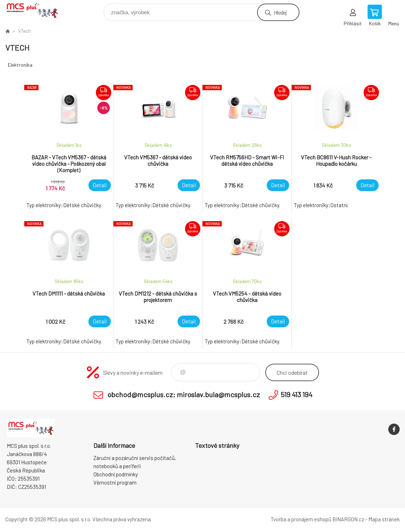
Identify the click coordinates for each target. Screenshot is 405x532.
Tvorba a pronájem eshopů (301, 519)
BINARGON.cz (348, 519)
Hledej (280, 12)
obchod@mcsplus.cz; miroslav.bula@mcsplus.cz (184, 394)
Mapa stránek (384, 519)
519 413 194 (296, 394)
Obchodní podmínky (116, 474)
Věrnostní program (115, 482)
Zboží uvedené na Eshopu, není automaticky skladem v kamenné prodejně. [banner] (37, 11)
